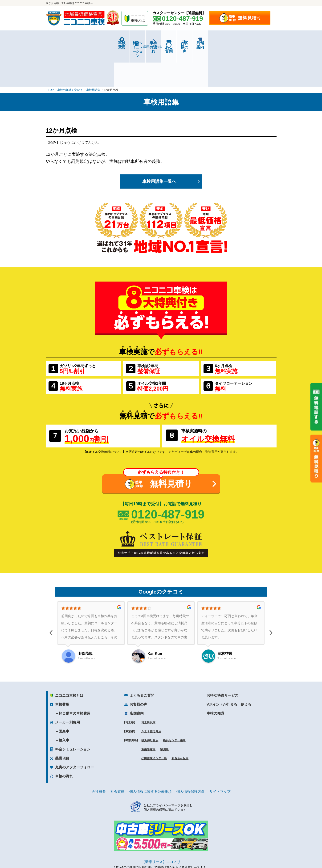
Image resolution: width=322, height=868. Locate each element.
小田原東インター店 (154, 721)
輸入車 (64, 703)
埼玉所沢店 (148, 686)
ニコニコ (138, 19)
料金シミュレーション (103, 43)
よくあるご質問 (142, 659)
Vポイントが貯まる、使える (229, 668)
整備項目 (62, 721)
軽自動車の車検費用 (75, 676)
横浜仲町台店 (150, 704)
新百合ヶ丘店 (180, 721)
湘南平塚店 (148, 712)
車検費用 (65, 43)
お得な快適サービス (222, 659)
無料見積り (249, 18)
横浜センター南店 (174, 704)
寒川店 (164, 712)
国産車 (64, 694)
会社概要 (99, 755)
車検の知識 (215, 676)
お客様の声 (219, 43)
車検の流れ (142, 44)
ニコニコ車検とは (69, 659)
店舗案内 (257, 43)
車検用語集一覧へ (159, 145)
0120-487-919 (168, 477)
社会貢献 (118, 755)
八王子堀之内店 (151, 695)
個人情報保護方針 (191, 755)
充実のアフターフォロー (75, 730)
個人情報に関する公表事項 (151, 755)
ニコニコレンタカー (156, 852)
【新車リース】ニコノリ (161, 825)
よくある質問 (180, 43)
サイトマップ (220, 755)
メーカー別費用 (67, 685)
